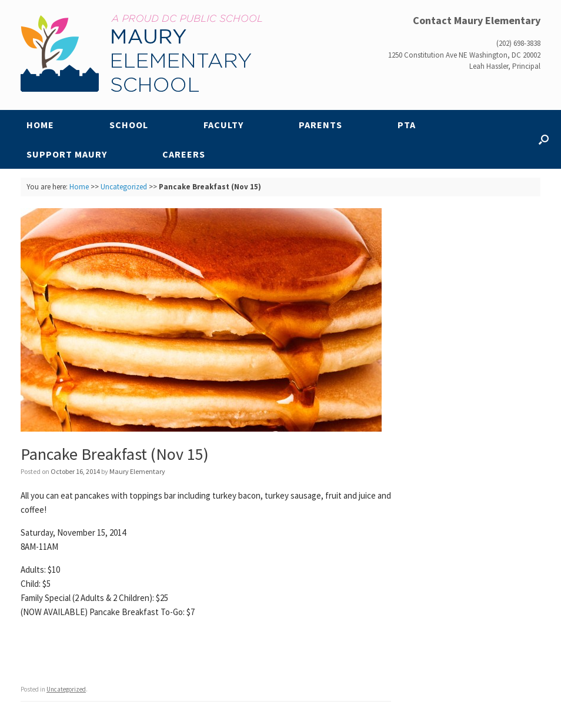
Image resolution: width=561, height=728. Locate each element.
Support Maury (67, 154)
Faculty (223, 125)
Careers (184, 154)
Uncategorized (124, 187)
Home (40, 125)
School (129, 125)
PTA (407, 125)
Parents (320, 125)
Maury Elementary (137, 471)
